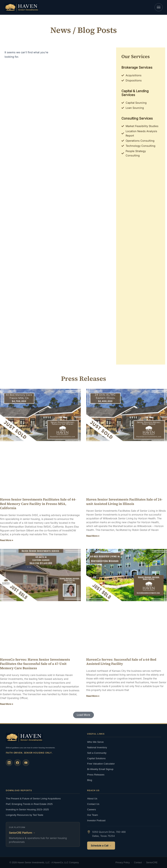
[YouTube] (26, 763)
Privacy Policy (123, 863)
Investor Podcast (96, 820)
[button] (83, 715)
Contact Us (93, 804)
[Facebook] (18, 763)
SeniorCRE (152, 863)
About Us (92, 799)
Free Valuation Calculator (101, 764)
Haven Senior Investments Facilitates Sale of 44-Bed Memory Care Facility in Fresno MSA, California (38, 504)
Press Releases (96, 775)
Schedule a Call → (101, 846)
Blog (90, 780)
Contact (138, 863)
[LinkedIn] (9, 763)
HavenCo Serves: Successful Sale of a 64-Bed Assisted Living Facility (121, 662)
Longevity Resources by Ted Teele (25, 815)
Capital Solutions (96, 758)
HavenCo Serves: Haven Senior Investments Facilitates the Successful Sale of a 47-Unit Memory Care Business (35, 664)
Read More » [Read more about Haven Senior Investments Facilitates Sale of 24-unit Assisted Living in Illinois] (93, 536)
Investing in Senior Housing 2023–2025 (27, 809)
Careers (92, 809)
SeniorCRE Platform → (22, 833)
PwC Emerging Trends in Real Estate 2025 (29, 804)
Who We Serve (95, 742)
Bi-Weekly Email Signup (100, 769)
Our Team (93, 815)
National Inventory (97, 747)
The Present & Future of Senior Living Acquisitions (33, 799)
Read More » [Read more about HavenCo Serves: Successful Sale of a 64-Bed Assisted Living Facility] (93, 696)
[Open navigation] (159, 7)
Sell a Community (97, 753)
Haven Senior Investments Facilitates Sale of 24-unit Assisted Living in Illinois (124, 501)
